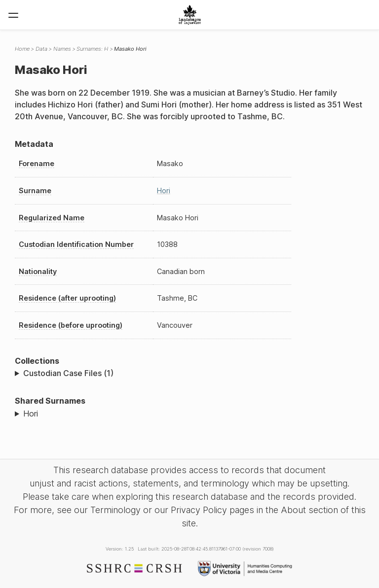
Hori (164, 190)
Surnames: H (92, 49)
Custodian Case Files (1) (68, 373)
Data (41, 49)
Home (22, 49)
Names (62, 49)
